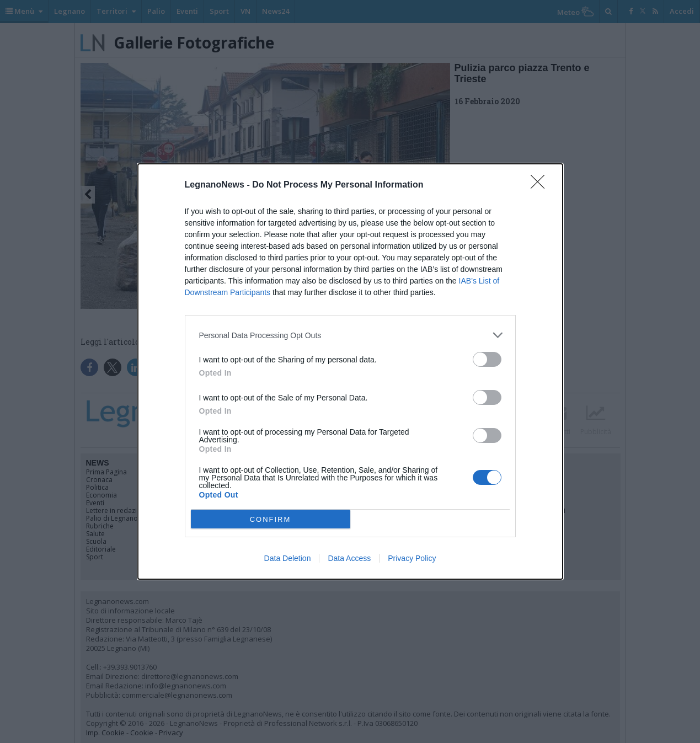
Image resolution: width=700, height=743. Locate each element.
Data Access (349, 558)
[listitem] (350, 335)
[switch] (487, 359)
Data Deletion (288, 558)
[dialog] (350, 372)
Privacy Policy (412, 558)
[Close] (541, 185)
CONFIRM (271, 519)
